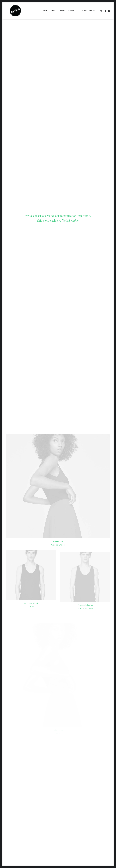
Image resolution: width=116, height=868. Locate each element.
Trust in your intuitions (70, 826)
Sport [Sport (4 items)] (93, 834)
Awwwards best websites (72, 830)
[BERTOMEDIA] (11, 11)
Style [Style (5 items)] (100, 834)
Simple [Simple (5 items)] (101, 830)
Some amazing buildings (71, 837)
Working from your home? (72, 834)
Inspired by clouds (41, 828)
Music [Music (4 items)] (93, 830)
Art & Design (90, 11)
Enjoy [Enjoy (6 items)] (101, 823)
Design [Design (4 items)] (94, 823)
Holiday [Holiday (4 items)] (94, 827)
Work (63, 11)
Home (45, 11)
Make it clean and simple (43, 834)
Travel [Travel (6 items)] (94, 837)
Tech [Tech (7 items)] (107, 834)
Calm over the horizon (42, 823)
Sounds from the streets (71, 844)
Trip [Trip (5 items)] (100, 837)
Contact (72, 11)
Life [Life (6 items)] (101, 827)
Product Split (58, 150)
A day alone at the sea (70, 841)
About (54, 11)
